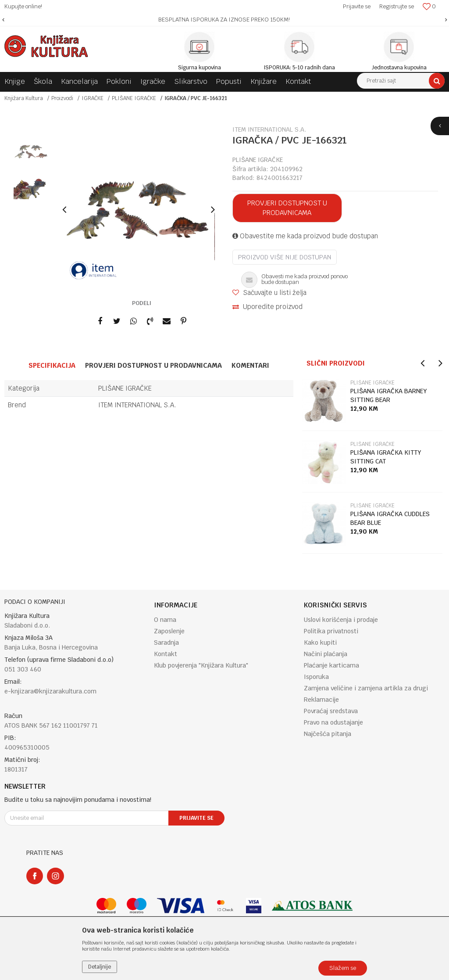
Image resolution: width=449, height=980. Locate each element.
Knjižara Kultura (24, 98)
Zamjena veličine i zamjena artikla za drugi (366, 688)
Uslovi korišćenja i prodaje (341, 620)
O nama (165, 620)
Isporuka (316, 677)
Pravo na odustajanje (333, 722)
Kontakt (166, 654)
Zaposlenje (169, 631)
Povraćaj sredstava (331, 711)
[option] (224, 20)
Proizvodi (62, 98)
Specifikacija (52, 365)
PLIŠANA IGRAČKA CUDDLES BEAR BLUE (390, 518)
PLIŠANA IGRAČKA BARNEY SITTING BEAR (389, 395)
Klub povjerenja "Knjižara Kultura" (201, 665)
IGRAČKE (93, 98)
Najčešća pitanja (328, 734)
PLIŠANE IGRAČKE (134, 98)
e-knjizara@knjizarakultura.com (50, 691)
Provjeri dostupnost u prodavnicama (287, 208)
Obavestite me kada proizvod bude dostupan (305, 236)
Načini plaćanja (326, 654)
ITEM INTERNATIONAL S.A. (137, 405)
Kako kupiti (320, 643)
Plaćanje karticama (331, 665)
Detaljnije (100, 967)
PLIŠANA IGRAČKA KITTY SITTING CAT (386, 457)
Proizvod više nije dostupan (285, 257)
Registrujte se (397, 6)
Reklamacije (321, 700)
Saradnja (166, 643)
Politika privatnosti (331, 631)
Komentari (250, 365)
